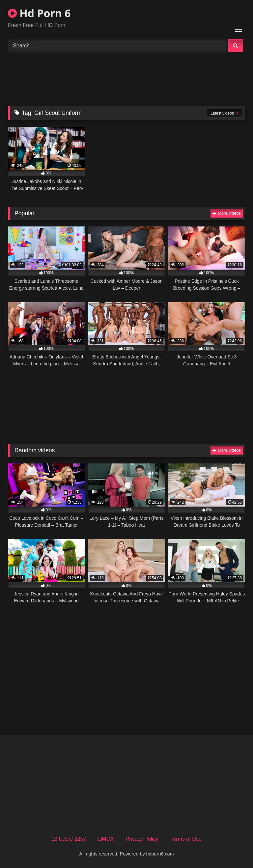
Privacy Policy (142, 839)
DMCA (106, 839)
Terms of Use (186, 839)
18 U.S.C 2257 (69, 839)
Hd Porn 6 (39, 13)
